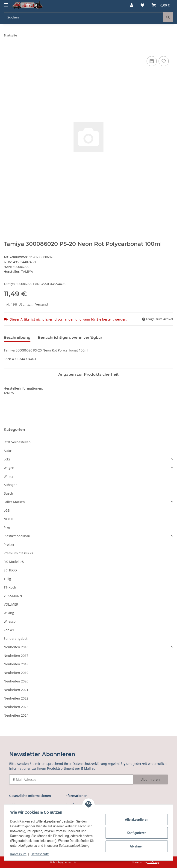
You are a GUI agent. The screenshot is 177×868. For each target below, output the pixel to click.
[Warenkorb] (161, 5)
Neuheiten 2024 (16, 715)
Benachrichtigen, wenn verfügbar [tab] (70, 338)
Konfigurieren (135, 833)
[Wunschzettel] (142, 5)
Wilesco (10, 621)
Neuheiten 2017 (16, 656)
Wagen (9, 468)
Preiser (9, 545)
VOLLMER (11, 604)
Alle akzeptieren (135, 820)
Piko (7, 527)
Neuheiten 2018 (16, 664)
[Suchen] (83, 17)
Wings (8, 476)
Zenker (9, 630)
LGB (7, 510)
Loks (7, 459)
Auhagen (11, 485)
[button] (132, 5)
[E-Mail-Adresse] (71, 779)
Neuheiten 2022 (16, 698)
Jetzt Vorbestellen (17, 442)
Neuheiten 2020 (16, 681)
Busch (8, 493)
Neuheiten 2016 (16, 647)
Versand (42, 304)
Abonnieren (150, 779)
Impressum (19, 854)
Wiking (9, 613)
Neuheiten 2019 (16, 673)
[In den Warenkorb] (7, 50)
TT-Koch (10, 587)
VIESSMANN (13, 596)
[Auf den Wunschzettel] (164, 61)
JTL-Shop (153, 862)
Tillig (7, 579)
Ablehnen (135, 846)
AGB (12, 805)
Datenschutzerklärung (90, 764)
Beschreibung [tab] (17, 338)
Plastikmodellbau (17, 536)
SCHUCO (10, 570)
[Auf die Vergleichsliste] (152, 61)
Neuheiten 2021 (16, 690)
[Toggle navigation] (6, 3)
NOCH (8, 519)
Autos (8, 451)
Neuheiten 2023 (16, 707)
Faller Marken (14, 502)
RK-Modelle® (14, 562)
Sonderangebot (16, 638)
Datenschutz (41, 854)
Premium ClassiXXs (18, 553)
